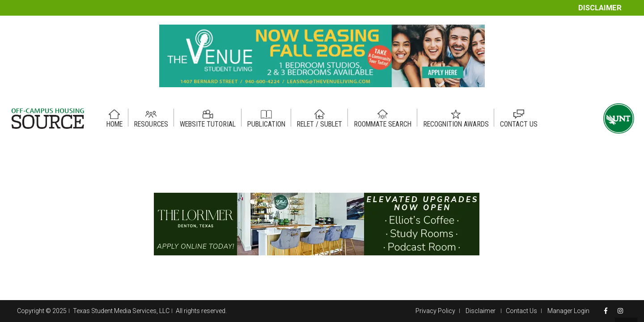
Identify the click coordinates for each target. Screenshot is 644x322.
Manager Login (568, 311)
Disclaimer (600, 8)
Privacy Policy (435, 311)
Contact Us (521, 311)
